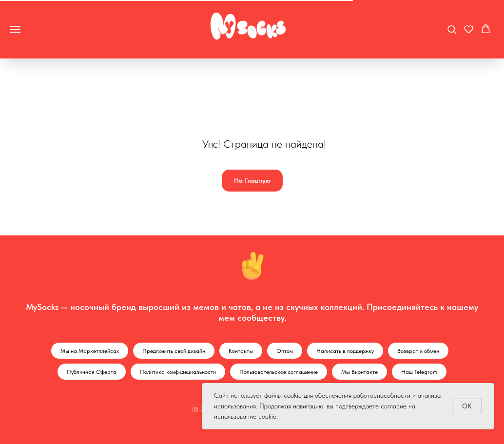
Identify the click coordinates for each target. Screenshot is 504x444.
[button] (452, 29)
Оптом (285, 351)
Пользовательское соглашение (279, 372)
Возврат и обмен (418, 351)
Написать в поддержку (345, 351)
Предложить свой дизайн (174, 351)
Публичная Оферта (92, 372)
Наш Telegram (419, 372)
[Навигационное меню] (15, 29)
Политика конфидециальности (178, 372)
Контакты (241, 351)
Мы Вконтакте (359, 372)
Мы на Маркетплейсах (90, 351)
